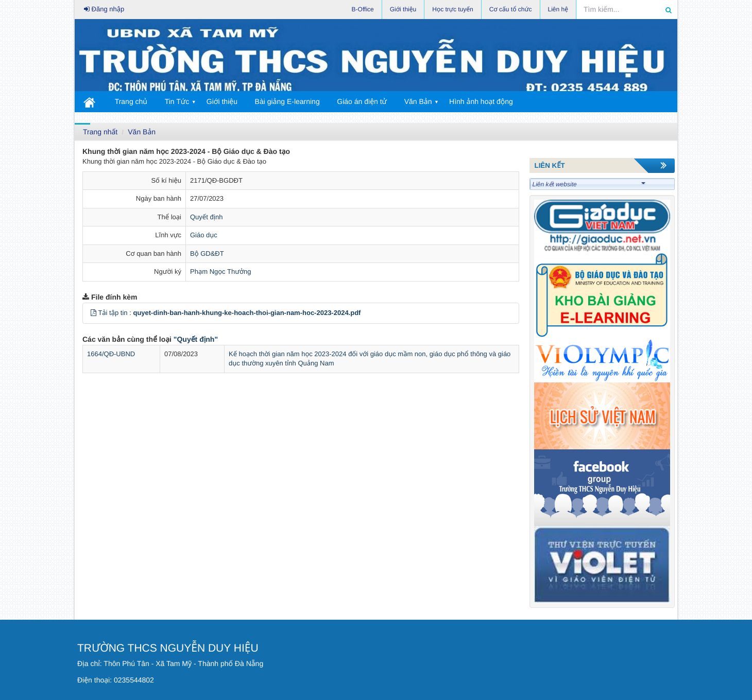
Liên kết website (589, 184)
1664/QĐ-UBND (111, 354)
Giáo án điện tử (362, 101)
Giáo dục (204, 235)
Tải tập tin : (229, 313)
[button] (93, 313)
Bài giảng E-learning (287, 101)
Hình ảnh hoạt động (481, 101)
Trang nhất (100, 132)
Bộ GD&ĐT (207, 253)
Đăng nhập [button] (104, 9)
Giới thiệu (222, 101)
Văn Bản (418, 101)
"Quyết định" (196, 339)
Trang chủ (131, 101)
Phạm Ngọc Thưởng (220, 272)
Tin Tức (177, 101)
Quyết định (206, 217)
